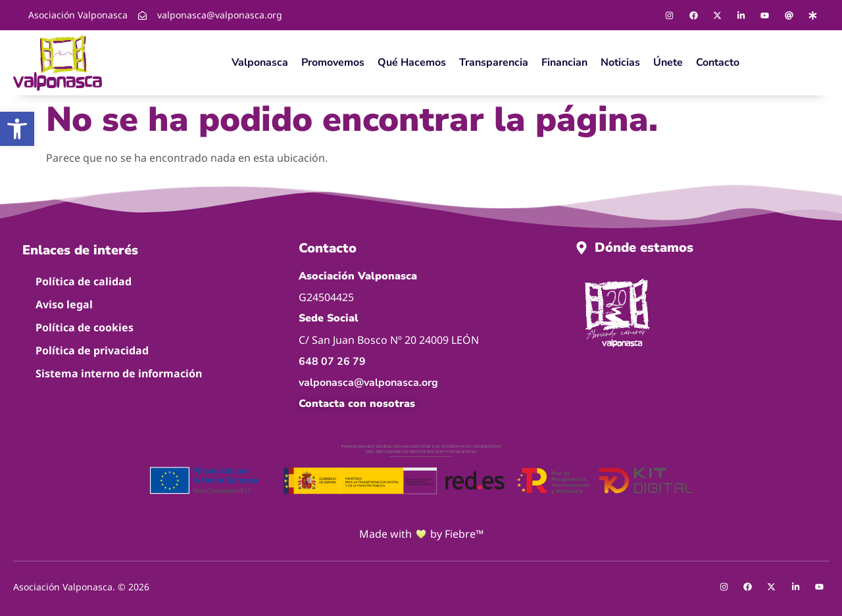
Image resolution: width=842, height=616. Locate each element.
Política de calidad (84, 281)
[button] (17, 129)
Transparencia (494, 62)
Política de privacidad (92, 350)
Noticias (620, 62)
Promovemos (333, 62)
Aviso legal (64, 304)
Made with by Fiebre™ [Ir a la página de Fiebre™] (421, 534)
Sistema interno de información (119, 373)
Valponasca (260, 62)
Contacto (718, 62)
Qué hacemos (412, 62)
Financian (564, 62)
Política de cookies (85, 327)
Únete (668, 62)
